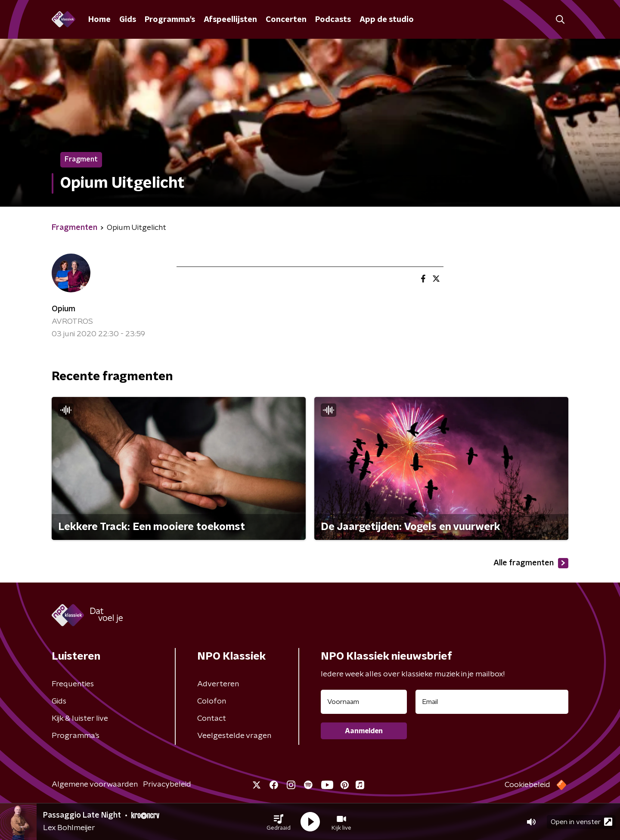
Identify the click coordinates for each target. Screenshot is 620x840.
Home (99, 20)
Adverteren (218, 684)
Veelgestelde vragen (234, 736)
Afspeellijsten (230, 20)
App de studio (387, 20)
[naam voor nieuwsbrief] (364, 702)
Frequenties (73, 684)
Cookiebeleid (527, 785)
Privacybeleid (167, 784)
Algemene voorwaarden (95, 784)
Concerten (286, 20)
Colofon (212, 701)
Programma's (170, 20)
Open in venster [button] (581, 822)
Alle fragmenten (531, 563)
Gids (128, 20)
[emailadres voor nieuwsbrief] (492, 702)
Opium (64, 309)
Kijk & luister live (80, 719)
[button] (279, 822)
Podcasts (333, 20)
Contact (212, 719)
